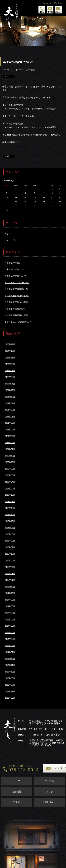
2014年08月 (10, 606)
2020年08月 (10, 469)
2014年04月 (10, 633)
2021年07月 (10, 416)
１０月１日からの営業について (18, 322)
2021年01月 (10, 449)
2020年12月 (10, 456)
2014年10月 (10, 593)
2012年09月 (10, 698)
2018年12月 (10, 495)
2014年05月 (10, 626)
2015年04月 (10, 567)
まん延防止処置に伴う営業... (17, 302)
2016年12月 (10, 521)
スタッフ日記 (10, 240)
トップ (16, 781)
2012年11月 (10, 691)
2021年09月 (10, 403)
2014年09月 (10, 600)
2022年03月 (10, 371)
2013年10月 (10, 672)
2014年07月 (10, 613)
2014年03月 (10, 639)
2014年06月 (10, 619)
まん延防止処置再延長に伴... (17, 289)
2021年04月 (10, 436)
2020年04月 (10, 482)
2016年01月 (10, 547)
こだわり (50, 781)
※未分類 (31, 70)
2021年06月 (10, 423)
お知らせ (9, 234)
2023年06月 (10, 364)
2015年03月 (10, 574)
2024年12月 (10, 351)
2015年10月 (10, 554)
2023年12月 (10, 357)
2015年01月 (10, 580)
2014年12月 (10, 587)
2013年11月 (10, 665)
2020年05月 (10, 475)
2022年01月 (10, 384)
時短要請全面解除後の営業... (17, 315)
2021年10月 (10, 397)
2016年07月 (10, 528)
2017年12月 (10, 508)
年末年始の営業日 (12, 263)
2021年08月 (10, 410)
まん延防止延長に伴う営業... (17, 296)
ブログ (49, 792)
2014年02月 (10, 646)
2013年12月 (10, 659)
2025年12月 (10, 344)
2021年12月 (10, 390)
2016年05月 (10, 534)
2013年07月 (10, 685)
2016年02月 (10, 541)
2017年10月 (10, 515)
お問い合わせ (50, 802)
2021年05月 (10, 429)
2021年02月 (10, 443)
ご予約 (16, 802)
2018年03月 (10, 502)
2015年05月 (10, 560)
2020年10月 (10, 462)
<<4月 (16, 214)
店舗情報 (17, 792)
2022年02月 (10, 377)
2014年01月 (10, 652)
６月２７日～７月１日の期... (17, 283)
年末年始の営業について (15, 269)
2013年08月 (10, 678)
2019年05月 (10, 488)
